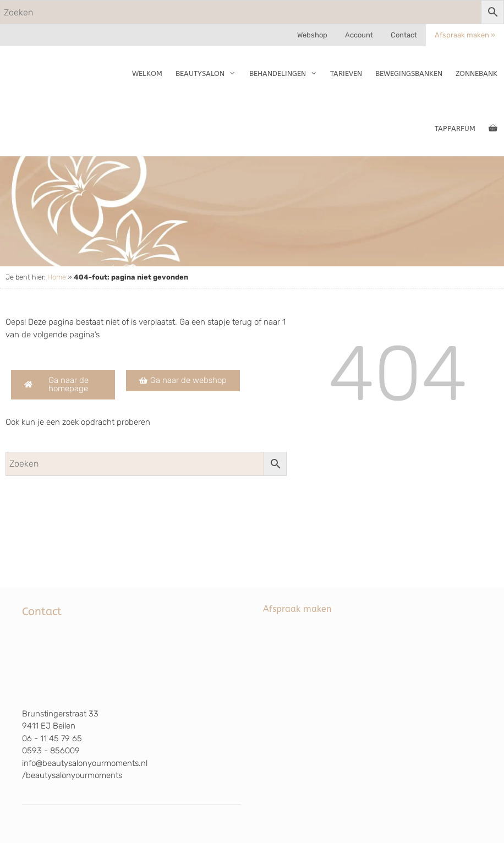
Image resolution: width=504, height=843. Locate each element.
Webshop (312, 35)
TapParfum (455, 128)
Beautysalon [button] (209, 74)
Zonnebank (476, 73)
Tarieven (346, 73)
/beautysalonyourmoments (72, 775)
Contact (404, 35)
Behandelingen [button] (286, 74)
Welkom (147, 73)
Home (57, 277)
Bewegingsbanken (409, 73)
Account (359, 35)
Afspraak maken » (465, 35)
